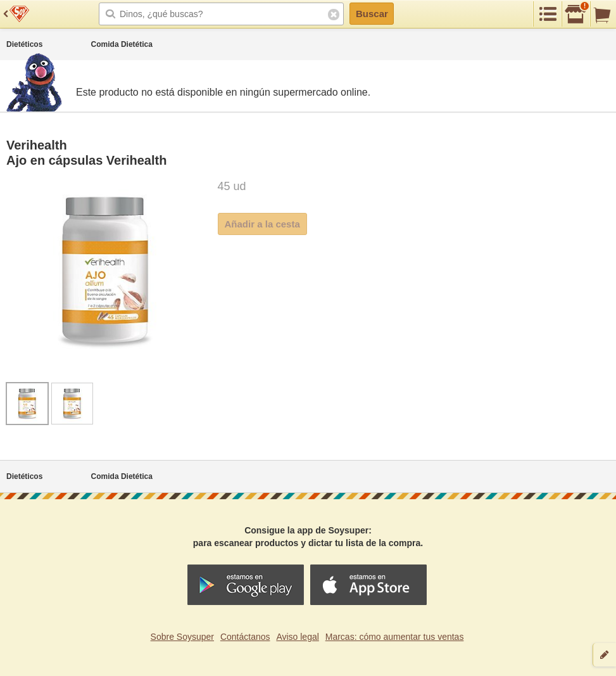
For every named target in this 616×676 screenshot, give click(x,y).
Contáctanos (245, 637)
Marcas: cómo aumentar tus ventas (395, 637)
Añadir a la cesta (262, 224)
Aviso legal (297, 637)
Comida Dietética (122, 44)
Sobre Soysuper (182, 637)
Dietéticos (24, 44)
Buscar (372, 14)
